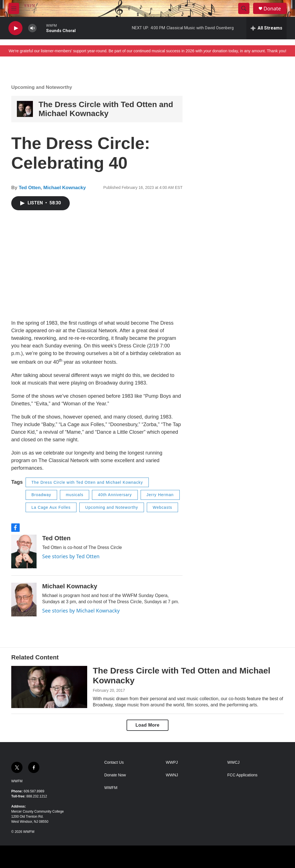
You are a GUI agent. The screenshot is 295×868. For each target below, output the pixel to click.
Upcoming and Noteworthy (42, 87)
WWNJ (172, 775)
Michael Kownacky (65, 188)
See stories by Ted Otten (71, 556)
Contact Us (114, 762)
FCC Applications (242, 775)
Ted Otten (30, 188)
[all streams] (266, 28)
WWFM (17, 781)
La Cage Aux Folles (51, 507)
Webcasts (162, 507)
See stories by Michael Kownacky (81, 611)
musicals (75, 495)
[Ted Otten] (24, 551)
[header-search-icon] (244, 8)
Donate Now (115, 775)
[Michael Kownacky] (24, 600)
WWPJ (172, 762)
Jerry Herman (160, 495)
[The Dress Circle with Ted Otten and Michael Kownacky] (25, 109)
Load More (147, 725)
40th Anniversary (115, 495)
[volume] (32, 28)
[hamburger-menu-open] (14, 8)
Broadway (41, 495)
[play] (15, 28)
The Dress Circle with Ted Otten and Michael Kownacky (106, 109)
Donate (272, 9)
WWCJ (233, 762)
